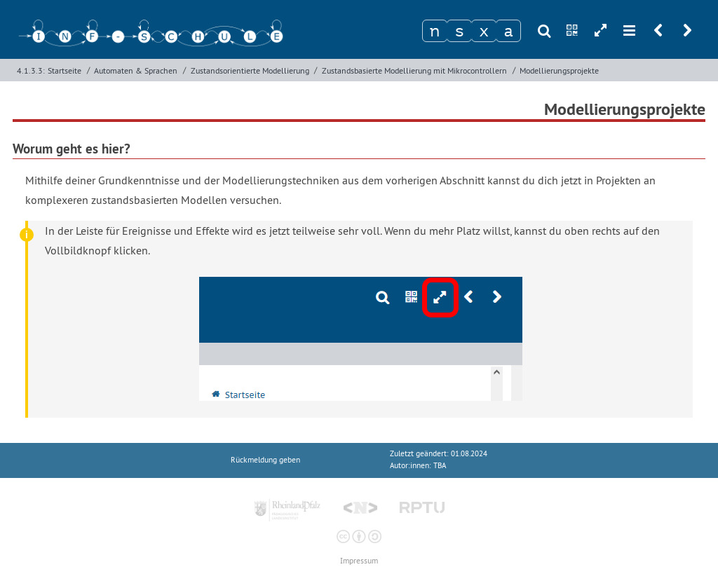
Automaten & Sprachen (136, 70)
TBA (440, 466)
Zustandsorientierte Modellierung (250, 70)
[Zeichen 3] (484, 31)
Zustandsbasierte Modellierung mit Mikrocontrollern (414, 70)
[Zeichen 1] (435, 31)
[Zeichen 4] (508, 31)
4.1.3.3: (31, 70)
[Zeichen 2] (459, 31)
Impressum (359, 561)
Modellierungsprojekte (559, 70)
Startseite (65, 70)
